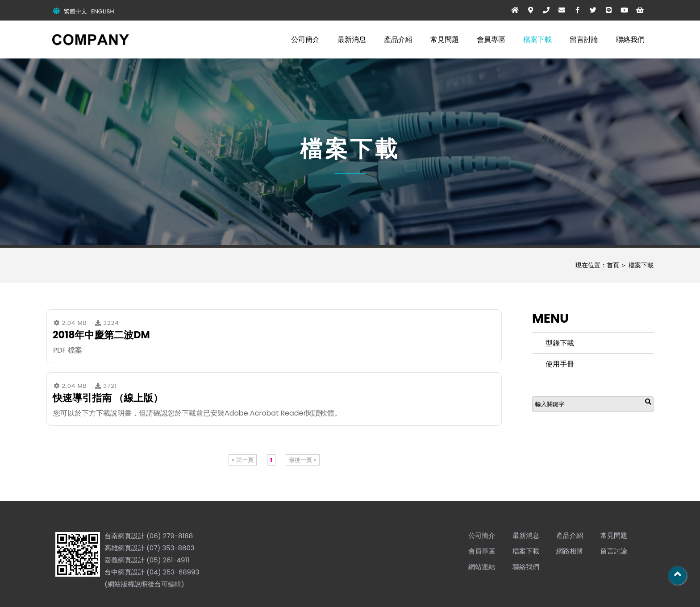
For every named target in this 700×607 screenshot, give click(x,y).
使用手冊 (560, 364)
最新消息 (352, 39)
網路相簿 (570, 551)
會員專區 (491, 39)
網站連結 (482, 567)
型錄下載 (560, 343)
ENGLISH (102, 11)
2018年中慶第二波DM (101, 335)
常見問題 (445, 39)
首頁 (613, 265)
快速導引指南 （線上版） (108, 398)
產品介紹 (398, 39)
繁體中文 (75, 11)
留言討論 (584, 39)
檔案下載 (537, 39)
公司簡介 (305, 39)
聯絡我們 (630, 39)
